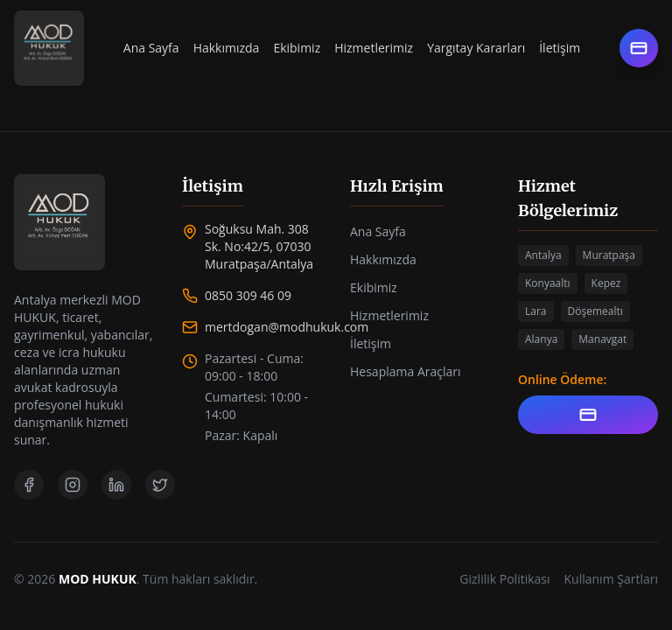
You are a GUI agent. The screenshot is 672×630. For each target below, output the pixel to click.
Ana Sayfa (151, 48)
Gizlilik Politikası (504, 579)
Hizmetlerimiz (374, 48)
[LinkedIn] (116, 485)
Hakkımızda (227, 48)
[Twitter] (160, 485)
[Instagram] (73, 485)
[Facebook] (29, 485)
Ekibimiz (297, 48)
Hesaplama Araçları (406, 371)
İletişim (560, 48)
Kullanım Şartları (611, 579)
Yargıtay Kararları (476, 48)
